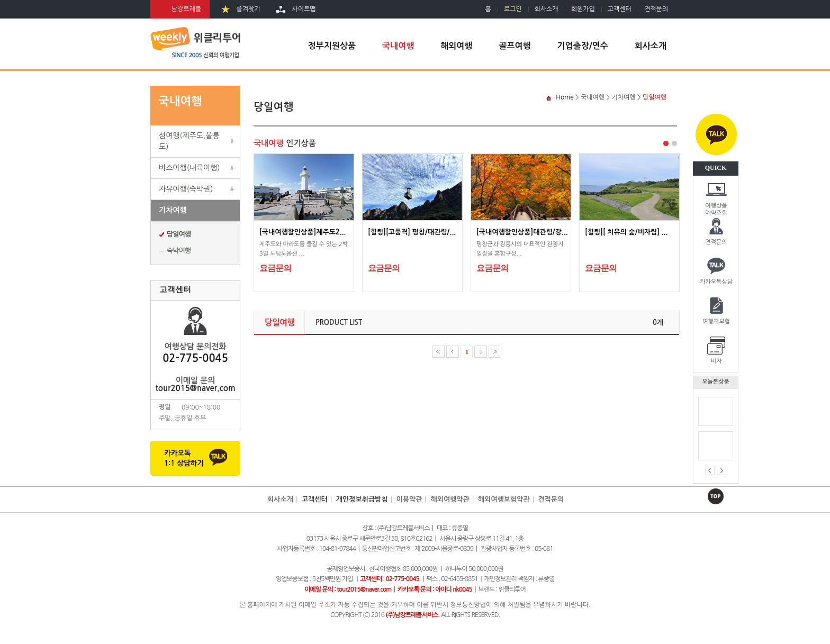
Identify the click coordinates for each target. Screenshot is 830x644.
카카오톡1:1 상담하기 (184, 458)
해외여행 (456, 46)
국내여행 (398, 46)
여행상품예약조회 (716, 208)
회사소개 (547, 9)
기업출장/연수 (583, 46)
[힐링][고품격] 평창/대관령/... (412, 232)
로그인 (513, 9)
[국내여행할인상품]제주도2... (303, 232)
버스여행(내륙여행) (189, 168)
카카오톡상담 (716, 282)
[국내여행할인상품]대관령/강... (522, 232)
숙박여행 (179, 251)
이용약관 (409, 499)
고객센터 (620, 9)
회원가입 (583, 9)
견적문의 (716, 242)
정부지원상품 (332, 46)
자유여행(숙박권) (186, 189)
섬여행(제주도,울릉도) (189, 141)
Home (565, 97)
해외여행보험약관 (504, 499)
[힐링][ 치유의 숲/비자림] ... (626, 232)
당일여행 (179, 234)
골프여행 (515, 46)
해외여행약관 (450, 499)
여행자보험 (716, 321)
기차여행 (173, 210)
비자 (716, 361)
